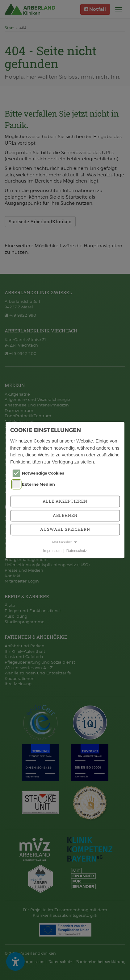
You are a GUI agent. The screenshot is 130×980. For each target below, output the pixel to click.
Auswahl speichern (65, 529)
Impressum (52, 551)
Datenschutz (77, 551)
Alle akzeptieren (65, 501)
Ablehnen (65, 515)
